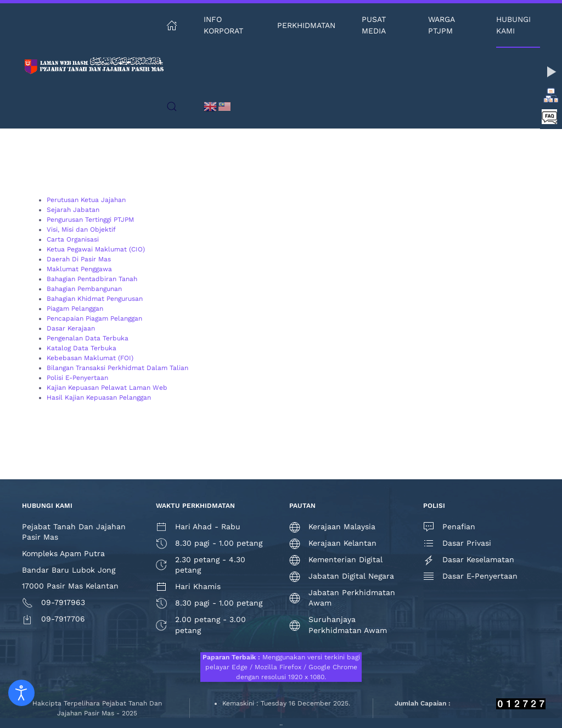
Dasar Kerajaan (71, 328)
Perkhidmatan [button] (306, 25)
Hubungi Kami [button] (513, 25)
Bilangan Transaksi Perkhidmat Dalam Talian (117, 368)
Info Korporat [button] (223, 25)
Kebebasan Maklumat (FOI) (90, 358)
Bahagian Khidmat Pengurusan (95, 299)
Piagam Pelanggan (75, 309)
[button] (172, 107)
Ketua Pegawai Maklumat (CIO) (96, 249)
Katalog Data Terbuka (82, 348)
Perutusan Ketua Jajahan (86, 200)
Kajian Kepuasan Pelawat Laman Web (107, 388)
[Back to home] (94, 66)
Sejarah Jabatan (73, 210)
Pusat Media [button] (374, 25)
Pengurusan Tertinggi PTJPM (90, 220)
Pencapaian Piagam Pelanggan (94, 318)
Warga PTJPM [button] (441, 25)
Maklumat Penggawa (79, 269)
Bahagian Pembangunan (84, 289)
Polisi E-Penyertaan (77, 378)
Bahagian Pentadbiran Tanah (92, 279)
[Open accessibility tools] (21, 693)
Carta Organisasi (73, 239)
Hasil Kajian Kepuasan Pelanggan (99, 397)
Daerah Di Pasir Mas (79, 259)
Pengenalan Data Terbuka (88, 338)
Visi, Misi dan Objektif (81, 229)
